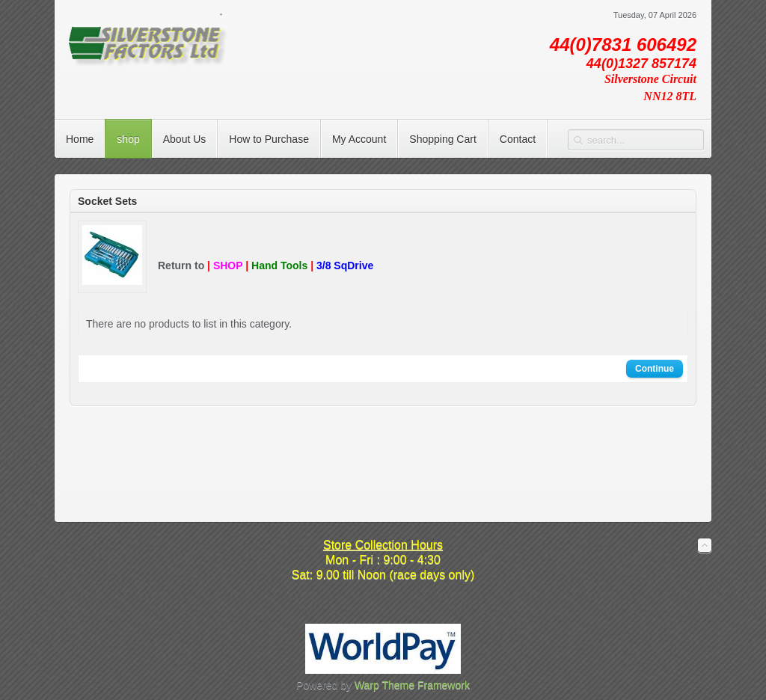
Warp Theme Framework (412, 685)
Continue (655, 369)
